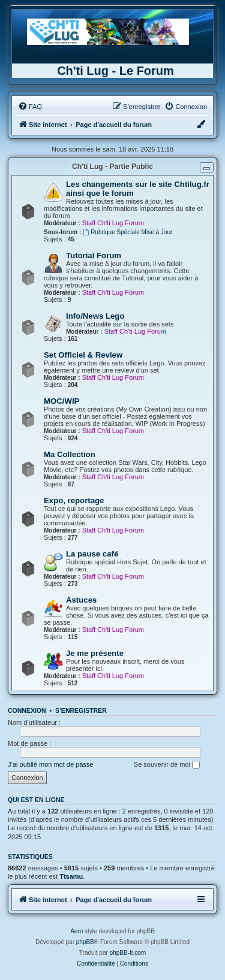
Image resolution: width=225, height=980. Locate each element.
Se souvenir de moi (167, 765)
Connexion (27, 710)
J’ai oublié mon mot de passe (50, 764)
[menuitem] (30, 107)
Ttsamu (71, 876)
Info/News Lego (95, 316)
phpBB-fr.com (128, 953)
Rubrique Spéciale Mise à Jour (127, 232)
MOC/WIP (61, 401)
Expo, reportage (74, 500)
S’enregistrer (81, 710)
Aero (76, 931)
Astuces (81, 600)
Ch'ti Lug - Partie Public (112, 167)
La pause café (92, 554)
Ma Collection (70, 454)
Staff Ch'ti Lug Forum (113, 223)
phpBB (85, 942)
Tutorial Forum (94, 255)
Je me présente (95, 653)
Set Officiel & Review (83, 355)
